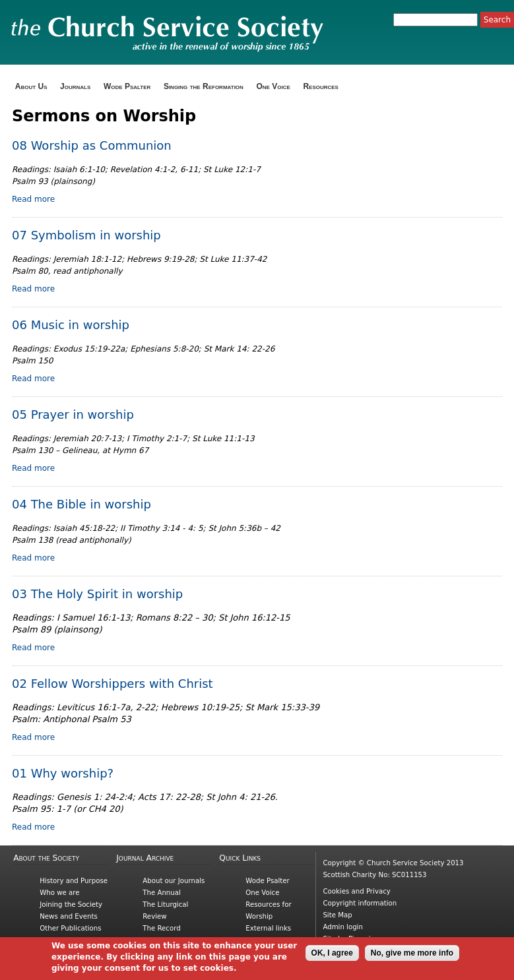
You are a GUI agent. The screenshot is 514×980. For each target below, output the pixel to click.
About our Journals (174, 881)
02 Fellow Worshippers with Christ (112, 684)
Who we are (59, 893)
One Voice (273, 86)
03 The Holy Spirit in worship (97, 594)
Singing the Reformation (204, 86)
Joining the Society (71, 904)
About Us (31, 86)
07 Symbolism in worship (86, 235)
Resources (321, 86)
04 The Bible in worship (81, 504)
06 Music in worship (71, 325)
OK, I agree (332, 956)
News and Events (69, 916)
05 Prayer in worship (73, 414)
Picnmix (362, 939)
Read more (33, 199)
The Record (161, 928)
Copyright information (360, 903)
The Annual (162, 893)
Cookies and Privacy (356, 891)
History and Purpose (74, 881)
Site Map (337, 915)
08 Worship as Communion (92, 145)
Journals (75, 86)
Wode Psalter (127, 86)
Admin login (343, 927)
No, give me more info (412, 956)
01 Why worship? (63, 773)
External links (268, 928)
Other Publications (70, 928)
